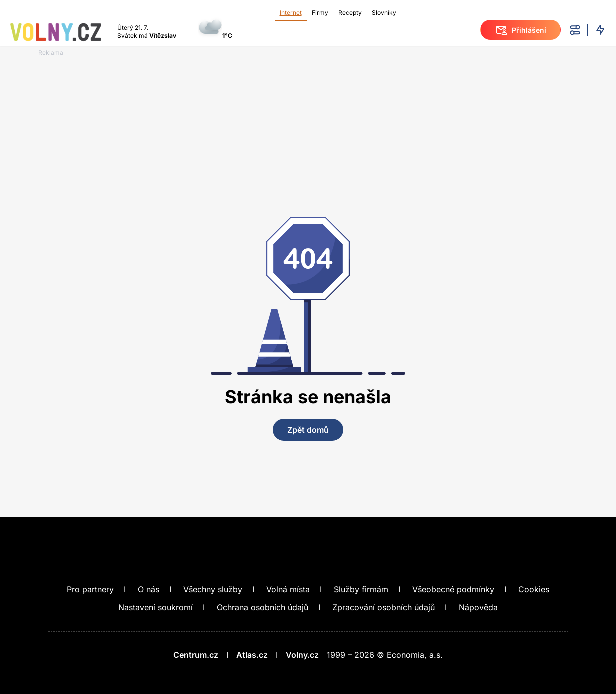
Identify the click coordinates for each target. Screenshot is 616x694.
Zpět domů (308, 430)
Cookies (534, 589)
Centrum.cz (196, 655)
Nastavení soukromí (156, 607)
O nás (149, 589)
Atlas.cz (252, 655)
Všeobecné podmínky (453, 589)
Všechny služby (213, 589)
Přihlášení (520, 30)
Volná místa (288, 589)
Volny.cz (302, 655)
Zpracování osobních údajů (383, 607)
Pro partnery (90, 589)
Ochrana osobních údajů (263, 607)
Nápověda (478, 607)
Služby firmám (361, 589)
